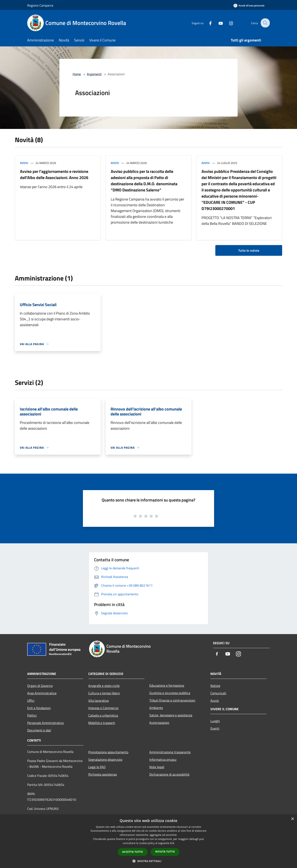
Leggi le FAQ (97, 767)
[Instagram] (228, 23)
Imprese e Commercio (103, 708)
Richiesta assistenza (103, 774)
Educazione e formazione (167, 685)
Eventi (215, 728)
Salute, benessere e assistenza (171, 715)
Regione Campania (40, 5)
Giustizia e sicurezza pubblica (170, 693)
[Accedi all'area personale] (249, 5)
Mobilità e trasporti (102, 723)
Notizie (215, 686)
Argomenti (94, 74)
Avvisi (24, 163)
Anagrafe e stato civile (104, 686)
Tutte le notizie (249, 250)
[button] (148, 861)
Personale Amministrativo (45, 723)
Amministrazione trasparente (170, 752)
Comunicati (218, 693)
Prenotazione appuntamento (108, 752)
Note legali (157, 767)
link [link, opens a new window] (172, 843)
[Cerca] (265, 23)
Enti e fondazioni (39, 708)
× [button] (292, 819)
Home (77, 74)
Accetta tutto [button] (133, 852)
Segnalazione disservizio (105, 759)
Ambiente (156, 708)
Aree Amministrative (42, 693)
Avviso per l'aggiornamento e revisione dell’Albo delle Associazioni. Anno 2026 (54, 174)
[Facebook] (207, 23)
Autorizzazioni (159, 723)
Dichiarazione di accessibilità (169, 774)
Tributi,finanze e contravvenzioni (172, 700)
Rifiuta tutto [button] (165, 852)
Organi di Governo (40, 686)
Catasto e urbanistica (103, 715)
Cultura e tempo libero (104, 693)
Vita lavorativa (98, 701)
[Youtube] (218, 23)
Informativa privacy (163, 759)
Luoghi (215, 721)
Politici (32, 715)
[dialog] (148, 841)
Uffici (31, 701)
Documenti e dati (39, 730)
